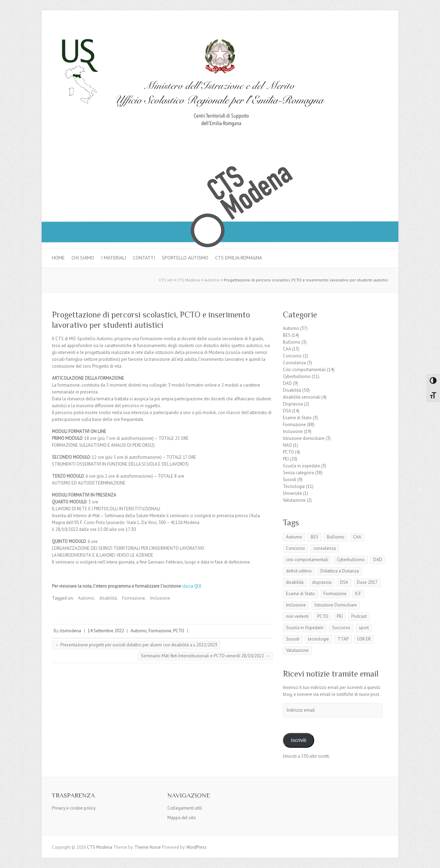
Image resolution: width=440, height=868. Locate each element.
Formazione (134, 598)
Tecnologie (294, 486)
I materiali (114, 258)
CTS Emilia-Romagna (239, 258)
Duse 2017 (367, 582)
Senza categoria (298, 473)
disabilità (108, 598)
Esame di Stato (297, 418)
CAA (287, 349)
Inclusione (160, 598)
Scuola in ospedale (301, 466)
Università (292, 493)
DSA (287, 411)
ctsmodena (70, 631)
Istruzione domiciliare (304, 438)
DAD (287, 383)
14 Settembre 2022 (106, 631)
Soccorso (341, 628)
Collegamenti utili (185, 808)
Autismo (86, 598)
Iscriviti (299, 740)
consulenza (325, 548)
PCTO (179, 631)
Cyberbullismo (297, 376)
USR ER (364, 639)
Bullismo (292, 342)
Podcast (359, 616)
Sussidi (290, 480)
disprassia (322, 582)
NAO (287, 445)
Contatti (144, 258)
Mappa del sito (182, 818)
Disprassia (293, 404)
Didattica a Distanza (340, 571)
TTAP (343, 639)
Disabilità (292, 390)
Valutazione (294, 500)
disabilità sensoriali (302, 397)
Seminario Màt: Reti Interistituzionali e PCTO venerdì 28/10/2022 (205, 656)
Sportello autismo (185, 258)
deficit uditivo (299, 571)
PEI (286, 459)
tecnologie (318, 639)
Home (58, 258)
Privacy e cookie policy (74, 808)
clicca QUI (192, 586)
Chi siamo (83, 258)
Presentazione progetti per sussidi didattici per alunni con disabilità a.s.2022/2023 (136, 645)
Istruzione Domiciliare (336, 605)
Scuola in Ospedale (305, 628)
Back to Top (431, 859)
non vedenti (297, 616)
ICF (358, 594)
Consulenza (294, 363)
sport (364, 628)
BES (287, 335)
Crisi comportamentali (304, 370)
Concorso (292, 356)
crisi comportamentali (307, 560)
